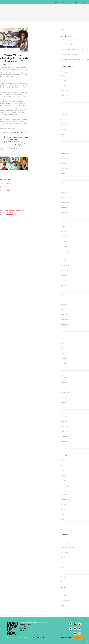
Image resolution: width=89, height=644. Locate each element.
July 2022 (63, 285)
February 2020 (64, 427)
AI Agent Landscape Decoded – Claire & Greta (72, 50)
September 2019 (65, 451)
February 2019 (64, 485)
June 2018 (63, 524)
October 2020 (64, 388)
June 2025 (63, 124)
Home (57, 2)
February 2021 (64, 368)
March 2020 (64, 422)
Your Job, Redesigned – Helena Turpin (70, 45)
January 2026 (64, 95)
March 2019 (64, 480)
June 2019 (63, 466)
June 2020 (63, 407)
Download (19, 211)
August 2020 (64, 397)
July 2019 (63, 461)
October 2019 (64, 446)
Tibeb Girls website (5, 180)
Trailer (62, 572)
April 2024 (63, 188)
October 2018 (64, 504)
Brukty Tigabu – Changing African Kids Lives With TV (14, 58)
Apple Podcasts (10, 214)
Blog (69, 2)
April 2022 (63, 300)
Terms (42, 638)
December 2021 (65, 319)
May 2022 (63, 295)
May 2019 (63, 470)
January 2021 (64, 373)
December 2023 (65, 202)
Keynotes (76, 2)
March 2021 (64, 363)
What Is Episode (65, 582)
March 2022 (64, 305)
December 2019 (65, 436)
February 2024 (64, 198)
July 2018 (63, 519)
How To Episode (65, 553)
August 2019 (64, 456)
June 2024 (63, 178)
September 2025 (65, 110)
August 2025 (64, 115)
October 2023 (64, 212)
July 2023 (63, 227)
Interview (10, 50)
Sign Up (78, 638)
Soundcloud (24, 628)
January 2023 (64, 256)
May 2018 (63, 529)
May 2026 (63, 76)
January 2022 (64, 314)
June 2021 (63, 349)
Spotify (23, 630)
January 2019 (64, 490)
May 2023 (63, 237)
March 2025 (64, 139)
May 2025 (63, 129)
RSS (16, 214)
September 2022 (65, 275)
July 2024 (63, 173)
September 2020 (65, 392)
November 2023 (65, 207)
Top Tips (63, 567)
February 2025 (64, 144)
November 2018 (65, 500)
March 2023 (64, 246)
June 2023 (63, 232)
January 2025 (64, 149)
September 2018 (65, 509)
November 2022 (65, 266)
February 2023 (64, 251)
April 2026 (63, 81)
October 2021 (64, 329)
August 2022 (64, 280)
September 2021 (65, 334)
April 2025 (63, 134)
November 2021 (65, 324)
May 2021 (63, 353)
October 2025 (64, 105)
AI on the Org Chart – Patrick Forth (69, 55)
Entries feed (64, 596)
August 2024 (64, 168)
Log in (62, 591)
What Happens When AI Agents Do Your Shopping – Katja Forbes (75, 60)
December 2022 (65, 261)
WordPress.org (65, 605)
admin (12, 64)
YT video (6, 194)
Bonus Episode (65, 543)
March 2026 (64, 85)
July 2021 (63, 344)
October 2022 (64, 271)
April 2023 (63, 241)
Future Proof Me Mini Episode (68, 548)
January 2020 (64, 431)
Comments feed (65, 601)
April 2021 (63, 358)
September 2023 (65, 217)
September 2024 (65, 163)
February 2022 (64, 310)
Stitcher (23, 627)
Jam (62, 562)
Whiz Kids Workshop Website (8, 176)
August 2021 (64, 339)
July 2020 (63, 402)
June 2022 (63, 290)
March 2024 (64, 193)
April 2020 (63, 417)
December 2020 (65, 378)
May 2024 (63, 183)
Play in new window (10, 211)
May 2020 (63, 412)
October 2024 (64, 159)
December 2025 (65, 100)
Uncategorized (64, 577)
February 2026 (64, 90)
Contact (84, 2)
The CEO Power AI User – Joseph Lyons (71, 40)
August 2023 (64, 222)
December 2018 (65, 495)
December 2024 (65, 154)
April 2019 (63, 475)
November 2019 (65, 441)
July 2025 (63, 120)
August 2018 (64, 514)
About (63, 2)
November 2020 (65, 383)
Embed (12, 212)
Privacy (36, 638)
